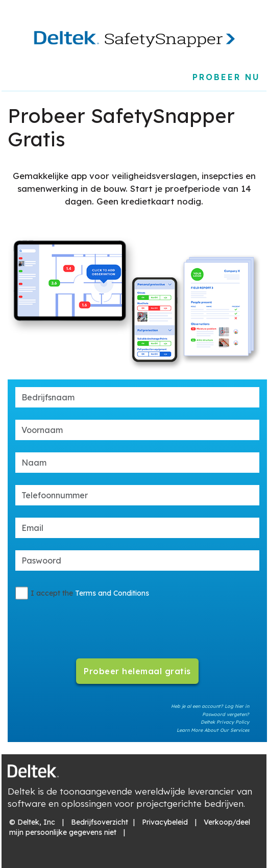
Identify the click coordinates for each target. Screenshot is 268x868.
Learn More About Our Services (213, 730)
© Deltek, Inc (32, 822)
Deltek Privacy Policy (225, 722)
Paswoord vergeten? (226, 714)
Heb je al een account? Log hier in (210, 706)
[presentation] (137, 623)
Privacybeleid (165, 822)
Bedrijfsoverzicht (100, 822)
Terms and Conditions (112, 593)
